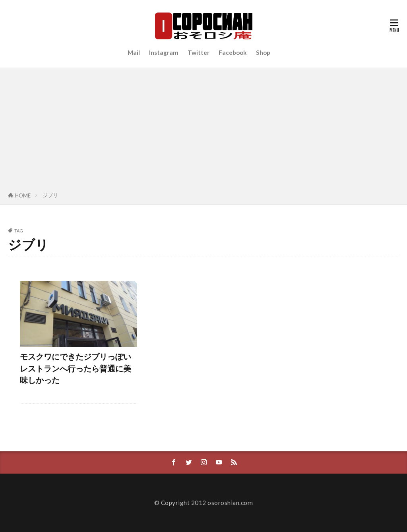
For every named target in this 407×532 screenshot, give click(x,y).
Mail (134, 52)
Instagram (164, 52)
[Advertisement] (203, 131)
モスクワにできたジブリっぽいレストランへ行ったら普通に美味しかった (76, 368)
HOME (23, 195)
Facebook (233, 52)
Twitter (199, 52)
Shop (263, 52)
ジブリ (50, 195)
